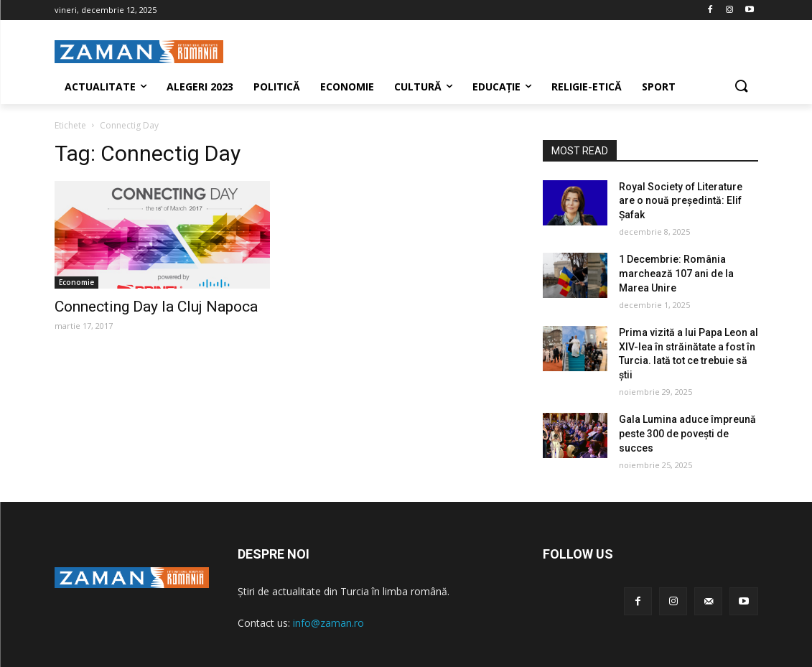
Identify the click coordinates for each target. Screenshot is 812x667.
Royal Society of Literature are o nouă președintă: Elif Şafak (681, 201)
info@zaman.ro (328, 623)
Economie (76, 282)
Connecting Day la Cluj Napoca (156, 307)
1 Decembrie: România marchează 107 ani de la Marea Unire (676, 273)
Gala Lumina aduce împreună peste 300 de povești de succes (687, 433)
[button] (741, 87)
